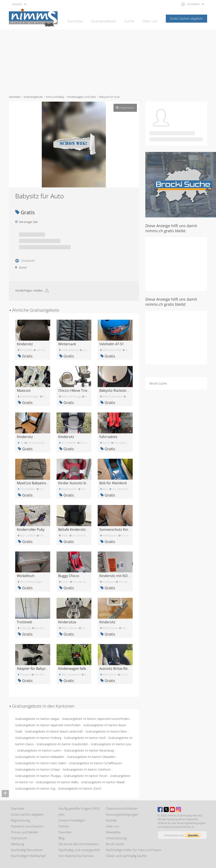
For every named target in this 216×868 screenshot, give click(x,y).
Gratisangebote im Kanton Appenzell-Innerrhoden (48, 725)
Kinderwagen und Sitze (82, 97)
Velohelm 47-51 (112, 344)
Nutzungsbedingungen (122, 814)
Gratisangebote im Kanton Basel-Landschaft (54, 731)
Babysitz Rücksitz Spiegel (119, 390)
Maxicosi (24, 390)
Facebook (160, 809)
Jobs (61, 814)
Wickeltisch (26, 576)
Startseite (82, 18)
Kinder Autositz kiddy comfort (82, 483)
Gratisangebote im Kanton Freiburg (38, 738)
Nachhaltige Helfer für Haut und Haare (133, 850)
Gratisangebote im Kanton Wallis (57, 782)
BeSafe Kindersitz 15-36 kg (79, 530)
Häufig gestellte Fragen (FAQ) (79, 808)
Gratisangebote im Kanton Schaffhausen (95, 763)
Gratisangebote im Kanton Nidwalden (40, 757)
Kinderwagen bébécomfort (80, 669)
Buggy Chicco (69, 576)
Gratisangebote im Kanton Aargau (37, 719)
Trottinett (25, 622)
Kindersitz (25, 344)
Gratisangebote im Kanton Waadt (103, 782)
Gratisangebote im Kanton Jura (111, 744)
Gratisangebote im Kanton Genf (85, 738)
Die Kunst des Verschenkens (79, 844)
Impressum (19, 838)
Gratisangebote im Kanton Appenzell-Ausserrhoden (96, 719)
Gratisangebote (108, 18)
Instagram (178, 809)
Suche (131, 18)
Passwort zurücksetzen (27, 826)
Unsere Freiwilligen (72, 820)
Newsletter (113, 832)
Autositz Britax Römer (117, 669)
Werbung (18, 844)
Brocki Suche (158, 383)
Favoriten (65, 832)
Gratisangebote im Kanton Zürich (80, 788)
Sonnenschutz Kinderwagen (122, 530)
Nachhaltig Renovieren (27, 850)
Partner (64, 826)
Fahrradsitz (108, 437)
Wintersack (67, 344)
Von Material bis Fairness (76, 856)
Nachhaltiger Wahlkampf (28, 856)
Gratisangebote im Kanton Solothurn (87, 769)
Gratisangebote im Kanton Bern (106, 731)
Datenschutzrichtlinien (122, 808)
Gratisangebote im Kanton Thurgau (38, 776)
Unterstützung (116, 838)
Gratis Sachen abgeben (186, 18)
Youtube (172, 809)
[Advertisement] (108, 61)
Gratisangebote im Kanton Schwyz (38, 769)
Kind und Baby (55, 97)
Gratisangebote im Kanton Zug (35, 788)
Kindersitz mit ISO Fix (116, 576)
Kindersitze (67, 622)
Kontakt (111, 820)
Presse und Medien (25, 832)
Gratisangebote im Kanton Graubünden (62, 744)
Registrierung (20, 820)
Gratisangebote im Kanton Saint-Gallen (41, 763)
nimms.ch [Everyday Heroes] (185, 815)
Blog (61, 838)
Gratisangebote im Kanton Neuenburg (89, 750)
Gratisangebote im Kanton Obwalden (91, 757)
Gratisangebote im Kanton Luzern (39, 750)
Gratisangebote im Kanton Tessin (86, 776)
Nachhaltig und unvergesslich (79, 850)
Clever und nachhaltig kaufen (126, 856)
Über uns (151, 18)
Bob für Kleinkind (113, 483)
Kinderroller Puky (31, 530)
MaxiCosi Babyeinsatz (34, 483)
